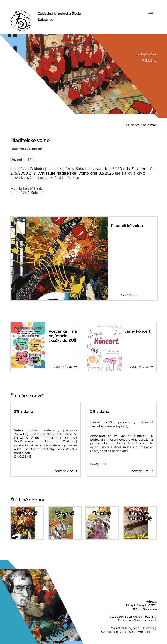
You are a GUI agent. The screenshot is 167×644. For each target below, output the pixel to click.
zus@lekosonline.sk (143, 620)
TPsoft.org (149, 628)
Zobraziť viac (129, 295)
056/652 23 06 (127, 617)
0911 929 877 (148, 617)
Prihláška (149, 60)
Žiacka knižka (145, 54)
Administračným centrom (138, 632)
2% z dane (24, 412)
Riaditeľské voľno (30, 140)
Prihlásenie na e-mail (141, 125)
